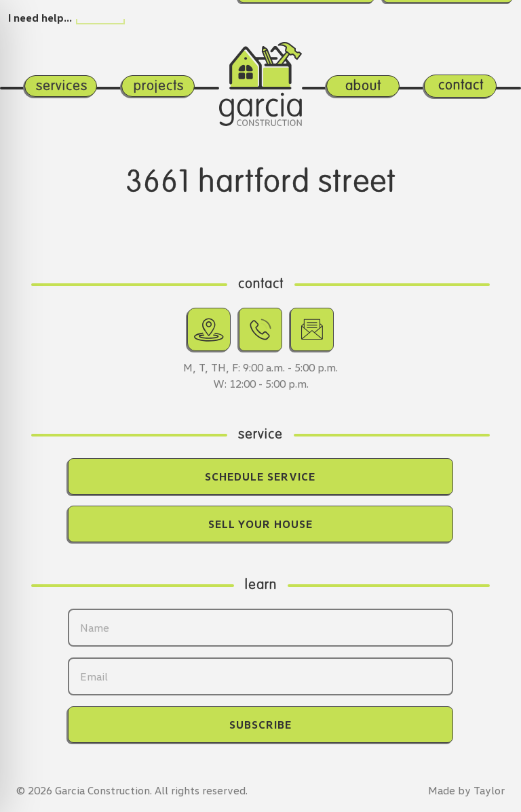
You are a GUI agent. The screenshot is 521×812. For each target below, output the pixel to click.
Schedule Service (260, 476)
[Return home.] (261, 71)
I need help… (40, 18)
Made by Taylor (466, 790)
